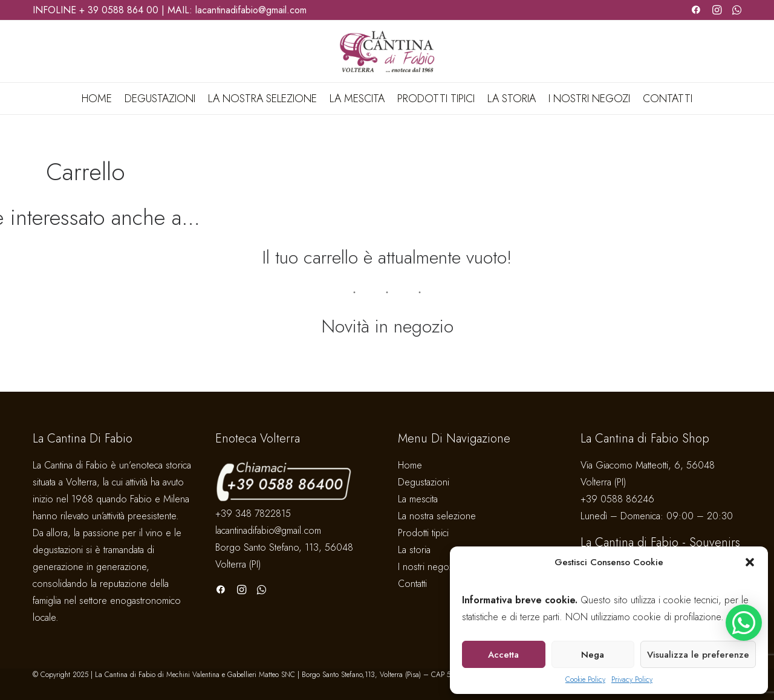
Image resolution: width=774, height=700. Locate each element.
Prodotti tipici (436, 99)
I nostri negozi (589, 99)
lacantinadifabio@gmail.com (251, 10)
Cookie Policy (585, 679)
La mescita (357, 99)
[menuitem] (99, 99)
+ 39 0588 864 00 (119, 10)
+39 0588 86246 (617, 499)
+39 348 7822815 (253, 514)
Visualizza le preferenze (698, 655)
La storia (512, 99)
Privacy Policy (632, 679)
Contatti (668, 99)
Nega (593, 655)
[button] (750, 562)
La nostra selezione (262, 99)
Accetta (503, 655)
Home (97, 99)
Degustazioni (160, 99)
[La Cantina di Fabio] (387, 51)
